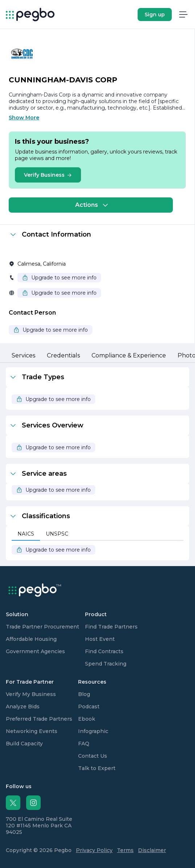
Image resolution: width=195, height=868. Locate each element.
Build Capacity (24, 744)
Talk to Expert (97, 768)
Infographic (93, 731)
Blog (84, 694)
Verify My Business (31, 694)
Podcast (89, 707)
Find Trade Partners (111, 627)
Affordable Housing (31, 639)
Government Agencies (35, 651)
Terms (125, 850)
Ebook (87, 719)
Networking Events (32, 731)
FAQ (84, 744)
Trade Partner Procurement (42, 627)
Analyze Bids (23, 707)
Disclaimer (152, 850)
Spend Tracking (106, 664)
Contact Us (93, 756)
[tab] (23, 356)
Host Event (100, 639)
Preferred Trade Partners (39, 719)
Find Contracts (104, 651)
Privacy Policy (94, 850)
